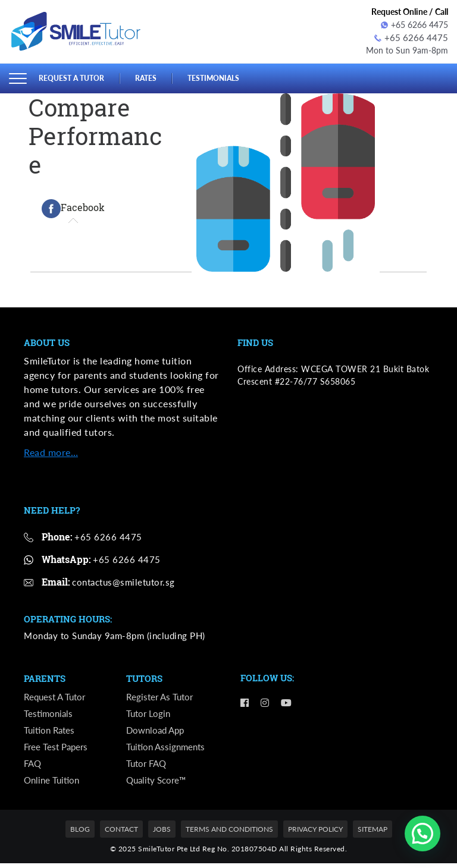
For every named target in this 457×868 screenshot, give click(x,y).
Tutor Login (149, 715)
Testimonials (221, 77)
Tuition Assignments (168, 750)
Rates (151, 77)
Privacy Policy (315, 834)
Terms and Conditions (229, 834)
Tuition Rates (51, 732)
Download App (157, 732)
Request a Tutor (74, 77)
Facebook (73, 207)
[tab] (73, 207)
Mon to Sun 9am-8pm (407, 50)
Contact (121, 834)
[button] (422, 834)
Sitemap (373, 834)
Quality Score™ (158, 785)
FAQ (33, 768)
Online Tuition (53, 785)
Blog (80, 834)
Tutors (144, 678)
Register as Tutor (161, 697)
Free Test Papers (58, 750)
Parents (45, 678)
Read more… (51, 451)
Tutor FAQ (148, 768)
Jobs (162, 834)
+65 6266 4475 (414, 25)
